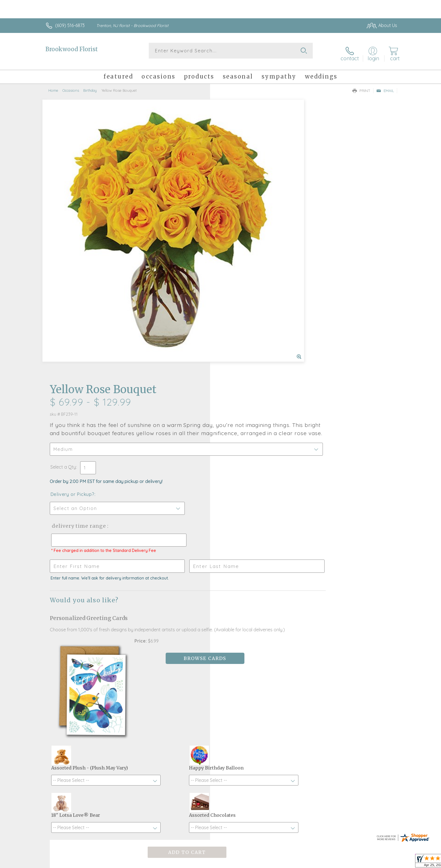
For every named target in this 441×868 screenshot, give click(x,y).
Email (385, 86)
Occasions (71, 86)
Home (53, 86)
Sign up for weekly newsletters (291, 688)
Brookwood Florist (72, 49)
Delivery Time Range (249, 253)
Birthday (90, 86)
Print (361, 86)
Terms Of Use (274, 862)
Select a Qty (234, 194)
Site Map (382, 862)
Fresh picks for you (171, 691)
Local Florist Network (347, 862)
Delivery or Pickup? (243, 222)
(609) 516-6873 (70, 25)
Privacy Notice (307, 862)
